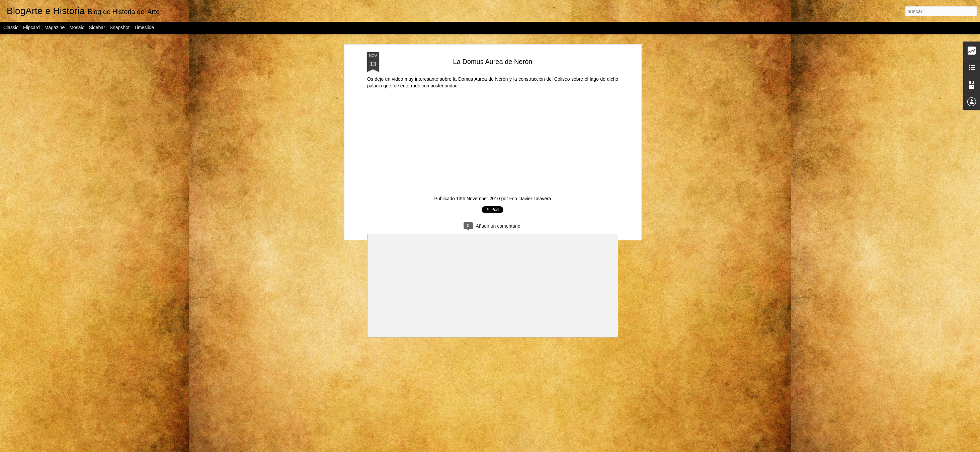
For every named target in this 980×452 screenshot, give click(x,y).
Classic (11, 27)
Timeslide (144, 27)
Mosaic (77, 27)
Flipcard (31, 27)
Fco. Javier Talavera (530, 199)
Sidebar (97, 27)
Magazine (55, 27)
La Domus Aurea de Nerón (493, 62)
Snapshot (120, 27)
